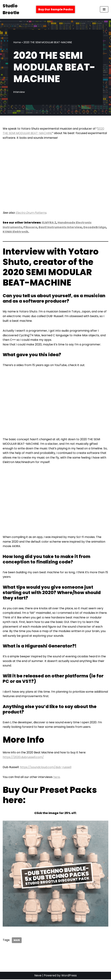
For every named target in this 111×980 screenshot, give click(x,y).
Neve (38, 976)
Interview (19, 92)
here (57, 778)
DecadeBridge (95, 227)
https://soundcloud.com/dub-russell (46, 768)
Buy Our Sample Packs (55, 9)
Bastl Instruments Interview (60, 227)
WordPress (69, 976)
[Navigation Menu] (104, 9)
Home (17, 42)
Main (17, 941)
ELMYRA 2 (49, 223)
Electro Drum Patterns (31, 213)
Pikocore (30, 227)
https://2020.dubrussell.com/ (23, 758)
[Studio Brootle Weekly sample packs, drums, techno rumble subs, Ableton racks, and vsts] (17, 9)
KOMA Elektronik (16, 232)
